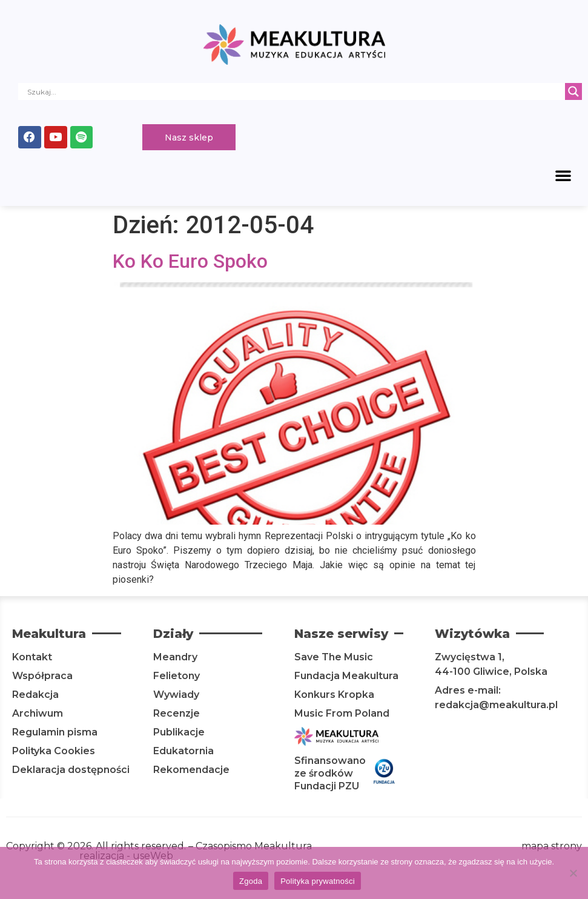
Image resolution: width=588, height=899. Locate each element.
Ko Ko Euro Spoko (190, 263)
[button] (563, 177)
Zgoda (251, 881)
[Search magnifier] (573, 91)
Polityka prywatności (318, 881)
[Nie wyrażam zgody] (573, 873)
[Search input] (295, 91)
